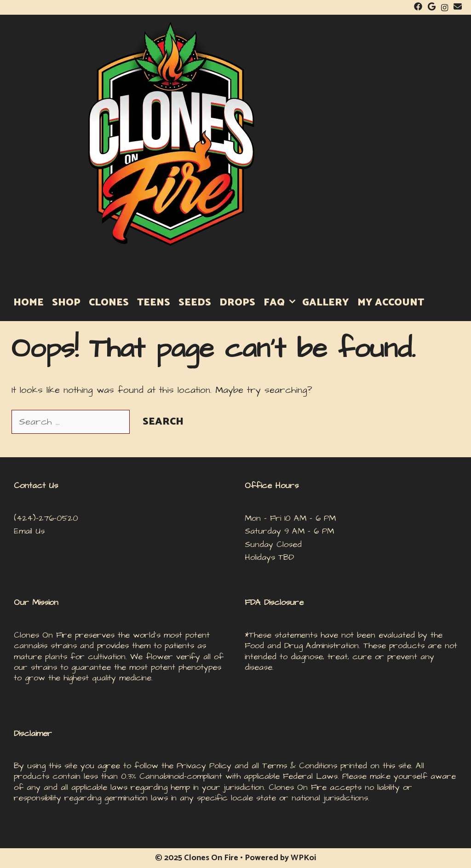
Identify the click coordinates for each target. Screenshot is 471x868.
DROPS (237, 303)
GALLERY (326, 303)
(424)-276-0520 (46, 518)
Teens (154, 303)
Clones (109, 303)
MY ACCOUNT (391, 303)
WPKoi (303, 858)
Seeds (195, 303)
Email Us (29, 531)
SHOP (66, 303)
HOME (29, 303)
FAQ (281, 303)
